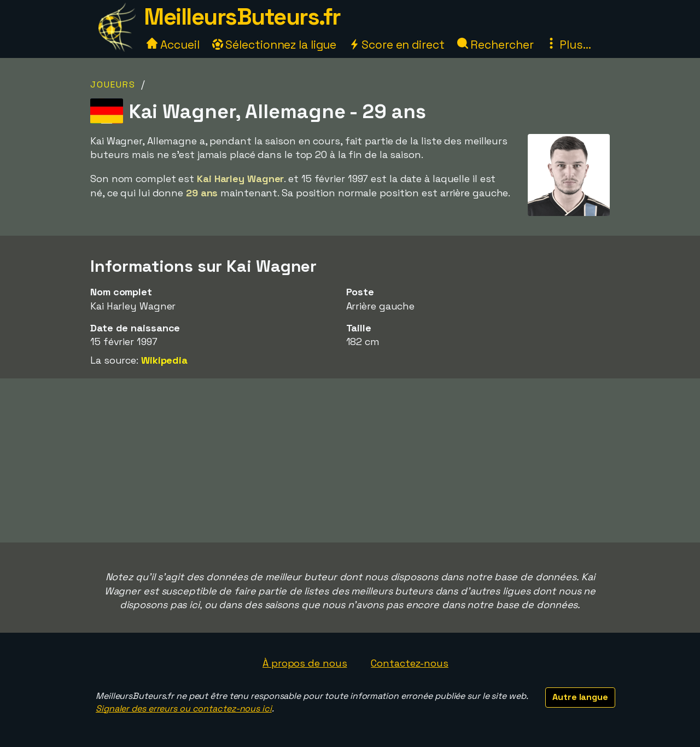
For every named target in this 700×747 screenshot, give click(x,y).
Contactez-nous (410, 663)
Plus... (568, 45)
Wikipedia (164, 360)
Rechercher (495, 45)
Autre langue (580, 697)
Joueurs (113, 84)
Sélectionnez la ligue (275, 45)
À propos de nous (305, 663)
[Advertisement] (350, 460)
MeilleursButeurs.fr (242, 17)
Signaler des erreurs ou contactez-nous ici (184, 708)
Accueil (173, 45)
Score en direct (396, 45)
